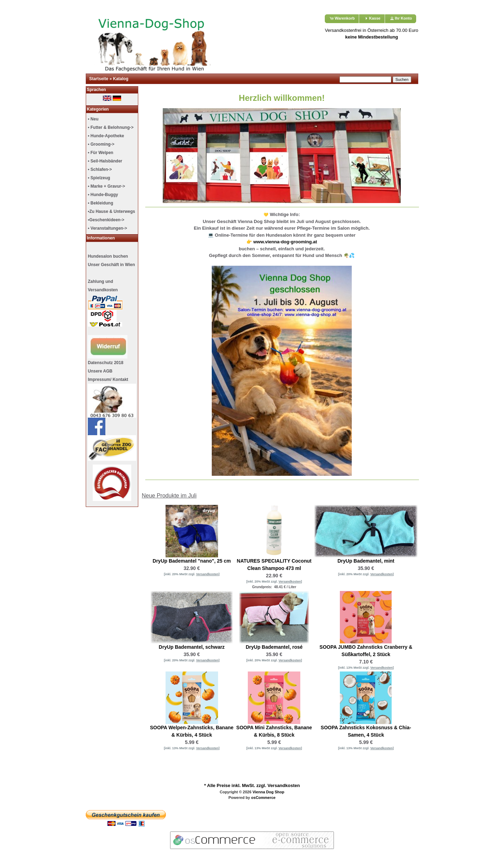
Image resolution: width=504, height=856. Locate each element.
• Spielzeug (99, 178)
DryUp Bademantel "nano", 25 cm (192, 561)
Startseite (99, 79)
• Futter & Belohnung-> (111, 127)
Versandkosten (284, 785)
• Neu (93, 119)
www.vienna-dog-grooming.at (285, 242)
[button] (342, 19)
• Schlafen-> (100, 169)
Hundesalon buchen (108, 256)
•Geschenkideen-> (106, 220)
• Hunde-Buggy (103, 195)
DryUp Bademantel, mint (366, 561)
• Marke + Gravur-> (106, 186)
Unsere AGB (100, 371)
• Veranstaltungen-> (107, 228)
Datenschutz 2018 (106, 363)
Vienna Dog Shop (268, 792)
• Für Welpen (101, 153)
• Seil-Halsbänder (105, 161)
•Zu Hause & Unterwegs (111, 211)
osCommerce (264, 798)
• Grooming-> (101, 144)
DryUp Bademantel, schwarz (192, 647)
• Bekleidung (100, 203)
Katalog (121, 79)
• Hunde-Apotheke (106, 136)
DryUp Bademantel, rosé (274, 647)
